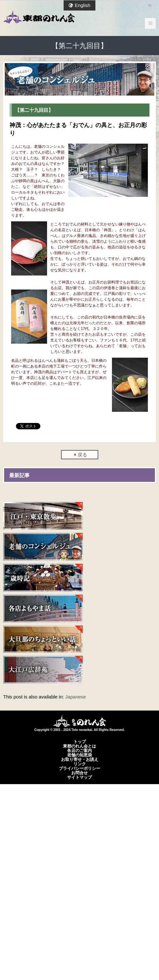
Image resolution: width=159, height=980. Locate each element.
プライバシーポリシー (79, 768)
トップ (80, 741)
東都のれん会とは (79, 746)
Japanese (76, 697)
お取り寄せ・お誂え (80, 759)
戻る (82, 455)
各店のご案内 (79, 750)
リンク (80, 764)
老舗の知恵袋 (79, 755)
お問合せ (79, 773)
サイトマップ (79, 777)
